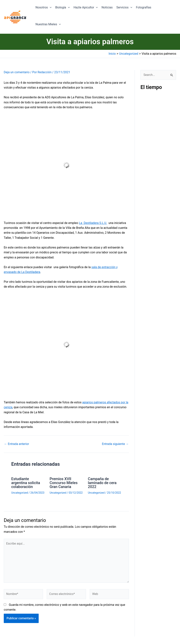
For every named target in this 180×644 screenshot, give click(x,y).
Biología (62, 7)
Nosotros (43, 7)
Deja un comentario (17, 72)
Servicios (124, 7)
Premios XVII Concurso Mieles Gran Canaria (64, 483)
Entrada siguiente (115, 444)
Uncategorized (20, 492)
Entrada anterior (17, 444)
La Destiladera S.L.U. (93, 223)
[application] (50, 7)
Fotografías (143, 7)
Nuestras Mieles (48, 24)
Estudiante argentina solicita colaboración (26, 483)
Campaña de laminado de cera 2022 (102, 483)
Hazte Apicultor (86, 7)
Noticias (107, 7)
